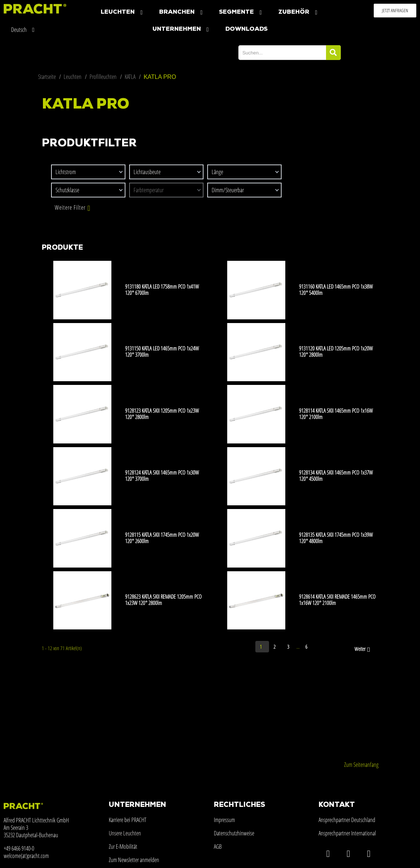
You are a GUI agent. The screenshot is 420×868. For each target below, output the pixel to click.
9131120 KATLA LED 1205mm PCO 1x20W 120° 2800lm (336, 351)
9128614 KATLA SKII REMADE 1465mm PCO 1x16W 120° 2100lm (337, 600)
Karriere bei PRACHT (128, 820)
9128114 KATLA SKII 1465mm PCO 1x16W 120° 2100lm (336, 414)
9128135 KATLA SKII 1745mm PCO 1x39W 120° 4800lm (336, 538)
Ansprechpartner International (347, 833)
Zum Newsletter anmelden (134, 860)
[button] (395, 11)
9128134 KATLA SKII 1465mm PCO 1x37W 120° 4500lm (336, 475)
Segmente (241, 12)
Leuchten (122, 12)
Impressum (224, 820)
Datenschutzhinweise (234, 833)
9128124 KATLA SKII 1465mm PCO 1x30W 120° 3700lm (162, 475)
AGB (218, 847)
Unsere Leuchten (125, 833)
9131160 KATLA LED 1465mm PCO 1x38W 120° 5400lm (336, 290)
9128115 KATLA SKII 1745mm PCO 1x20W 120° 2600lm (162, 538)
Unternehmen (182, 29)
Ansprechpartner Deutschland (347, 820)
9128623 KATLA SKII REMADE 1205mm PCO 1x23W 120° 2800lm (163, 600)
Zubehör (299, 12)
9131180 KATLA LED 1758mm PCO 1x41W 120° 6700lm (162, 290)
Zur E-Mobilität (123, 847)
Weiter (363, 649)
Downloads (246, 29)
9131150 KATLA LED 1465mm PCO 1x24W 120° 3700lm (162, 351)
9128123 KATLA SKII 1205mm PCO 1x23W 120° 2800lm (162, 414)
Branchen (182, 12)
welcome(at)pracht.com (26, 856)
